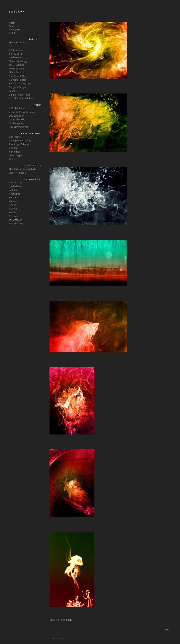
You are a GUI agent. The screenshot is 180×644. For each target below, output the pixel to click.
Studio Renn (15, 57)
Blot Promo (15, 137)
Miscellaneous (16, 223)
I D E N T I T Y (35, 39)
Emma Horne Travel (19, 95)
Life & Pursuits (17, 72)
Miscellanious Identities (21, 98)
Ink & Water (15, 220)
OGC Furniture (17, 65)
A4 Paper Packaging (20, 140)
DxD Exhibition (17, 116)
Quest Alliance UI (18, 173)
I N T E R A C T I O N (32, 166)
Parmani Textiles (18, 80)
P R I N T (38, 105)
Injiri (11, 46)
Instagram (15, 29)
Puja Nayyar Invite (19, 127)
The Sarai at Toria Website (23, 169)
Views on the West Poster (22, 112)
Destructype (15, 155)
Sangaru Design (17, 87)
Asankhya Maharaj (19, 144)
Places (12, 205)
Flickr (12, 33)
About (12, 23)
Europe (13, 197)
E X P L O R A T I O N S (31, 133)
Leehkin (13, 91)
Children (13, 216)
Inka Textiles (15, 182)
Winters (13, 201)
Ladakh (13, 190)
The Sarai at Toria (18, 42)
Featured (14, 26)
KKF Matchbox (17, 108)
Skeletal (13, 148)
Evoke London (16, 68)
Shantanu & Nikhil (19, 76)
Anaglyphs (14, 194)
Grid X (12, 159)
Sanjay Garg (15, 54)
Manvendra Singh (18, 61)
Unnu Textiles (16, 50)
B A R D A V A (17, 11)
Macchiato (15, 152)
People (13, 212)
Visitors (13, 208)
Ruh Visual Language (20, 83)
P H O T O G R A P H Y (32, 179)
